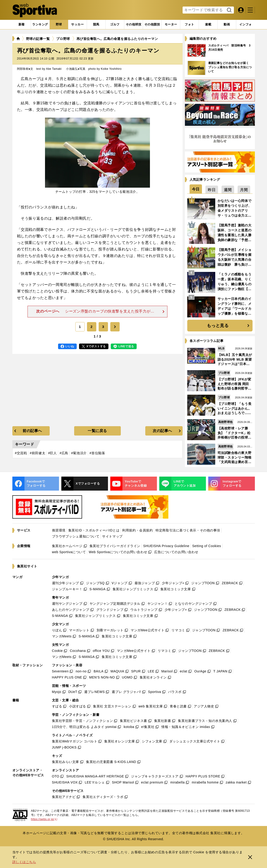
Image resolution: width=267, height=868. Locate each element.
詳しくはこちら (24, 862)
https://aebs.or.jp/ (44, 819)
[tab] (59, 25)
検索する (229, 10)
